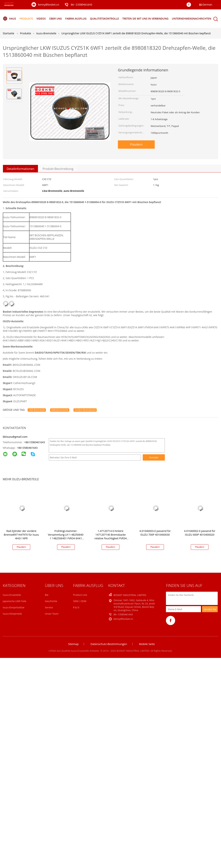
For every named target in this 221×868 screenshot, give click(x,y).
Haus (9, 19)
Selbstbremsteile (60, 410)
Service (49, 607)
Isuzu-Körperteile (12, 614)
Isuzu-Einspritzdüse (14, 607)
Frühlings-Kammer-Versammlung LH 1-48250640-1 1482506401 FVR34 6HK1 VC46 (66, 536)
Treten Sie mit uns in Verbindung (145, 19)
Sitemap (73, 644)
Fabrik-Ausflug (76, 19)
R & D (76, 607)
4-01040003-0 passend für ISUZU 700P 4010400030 (155, 533)
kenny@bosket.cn (49, 5)
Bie (47, 595)
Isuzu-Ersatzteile (12, 595)
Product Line (80, 595)
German (207, 5)
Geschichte (51, 601)
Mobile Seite (147, 644)
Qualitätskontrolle (104, 19)
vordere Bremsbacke (85, 410)
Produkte (26, 19)
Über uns (55, 19)
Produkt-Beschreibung (58, 169)
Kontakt (154, 457)
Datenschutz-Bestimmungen (109, 644)
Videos (41, 19)
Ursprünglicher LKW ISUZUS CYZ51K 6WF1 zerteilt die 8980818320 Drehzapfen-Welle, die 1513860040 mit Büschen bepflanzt (136, 33)
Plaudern (136, 144)
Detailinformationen (20, 169)
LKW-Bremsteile (37, 410)
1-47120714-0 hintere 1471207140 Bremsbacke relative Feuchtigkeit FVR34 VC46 (111, 536)
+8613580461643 (34, 442)
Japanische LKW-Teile (14, 601)
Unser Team (52, 614)
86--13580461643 (81, 5)
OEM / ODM (80, 601)
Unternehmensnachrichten (192, 19)
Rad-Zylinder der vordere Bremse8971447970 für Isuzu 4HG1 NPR (21, 535)
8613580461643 (28, 448)
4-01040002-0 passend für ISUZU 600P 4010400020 (200, 533)
